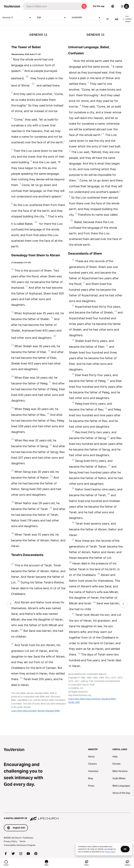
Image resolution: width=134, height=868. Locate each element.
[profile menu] (124, 6)
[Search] (51, 6)
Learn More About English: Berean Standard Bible (36, 711)
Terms (22, 841)
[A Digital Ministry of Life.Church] (67, 817)
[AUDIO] (108, 19)
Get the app (99, 6)
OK (125, 849)
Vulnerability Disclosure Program (20, 845)
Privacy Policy (10, 841)
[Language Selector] (113, 6)
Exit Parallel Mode (127, 19)
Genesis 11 (17, 18)
